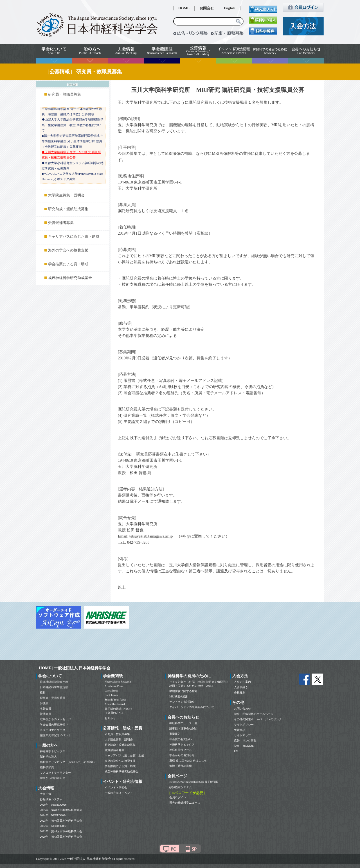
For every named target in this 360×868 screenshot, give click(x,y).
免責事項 (240, 730)
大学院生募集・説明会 (66, 195)
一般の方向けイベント (119, 793)
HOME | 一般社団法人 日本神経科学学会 (75, 668)
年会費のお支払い (181, 739)
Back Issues (111, 695)
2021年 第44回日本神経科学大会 (61, 831)
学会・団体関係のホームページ (254, 714)
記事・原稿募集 (244, 746)
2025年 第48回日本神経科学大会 (61, 810)
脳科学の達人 (48, 757)
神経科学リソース (181, 750)
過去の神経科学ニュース (185, 803)
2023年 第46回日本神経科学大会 (61, 821)
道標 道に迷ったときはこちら (188, 761)
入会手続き (241, 687)
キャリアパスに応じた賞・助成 (74, 237)
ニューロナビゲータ (53, 730)
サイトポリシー (244, 725)
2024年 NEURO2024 (53, 815)
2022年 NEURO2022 (53, 826)
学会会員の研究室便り (54, 725)
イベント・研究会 (116, 787)
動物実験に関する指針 (183, 691)
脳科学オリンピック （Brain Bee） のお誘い (67, 762)
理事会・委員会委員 (53, 698)
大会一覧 (46, 794)
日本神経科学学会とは (54, 682)
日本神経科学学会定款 (54, 687)
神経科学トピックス (53, 751)
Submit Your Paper (115, 700)
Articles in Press (114, 686)
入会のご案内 (242, 682)
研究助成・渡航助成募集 (68, 209)
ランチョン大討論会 (182, 702)
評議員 (44, 703)
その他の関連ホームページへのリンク (258, 719)
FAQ (237, 751)
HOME (184, 8)
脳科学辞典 (47, 767)
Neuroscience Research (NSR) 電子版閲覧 (194, 782)
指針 (43, 693)
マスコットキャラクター (55, 773)
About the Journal (115, 704)
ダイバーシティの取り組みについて (192, 707)
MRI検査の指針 (179, 696)
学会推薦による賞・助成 (68, 264)
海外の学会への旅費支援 (68, 250)
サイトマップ (242, 735)
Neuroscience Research (118, 682)
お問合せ (207, 8)
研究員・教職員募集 (65, 94)
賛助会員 (46, 714)
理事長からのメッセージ (55, 719)
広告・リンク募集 (245, 741)
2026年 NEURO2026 (53, 805)
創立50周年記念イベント (55, 735)
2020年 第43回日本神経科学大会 (61, 837)
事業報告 (175, 734)
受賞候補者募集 (61, 223)
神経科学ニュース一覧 (183, 723)
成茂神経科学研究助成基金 (70, 278)
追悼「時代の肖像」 (182, 766)
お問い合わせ (242, 709)
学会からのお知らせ (53, 778)
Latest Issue (111, 691)
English (230, 8)
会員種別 (240, 693)
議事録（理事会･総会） (184, 728)
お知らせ (110, 718)
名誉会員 (46, 709)
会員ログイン (178, 797)
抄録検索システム (51, 799)
